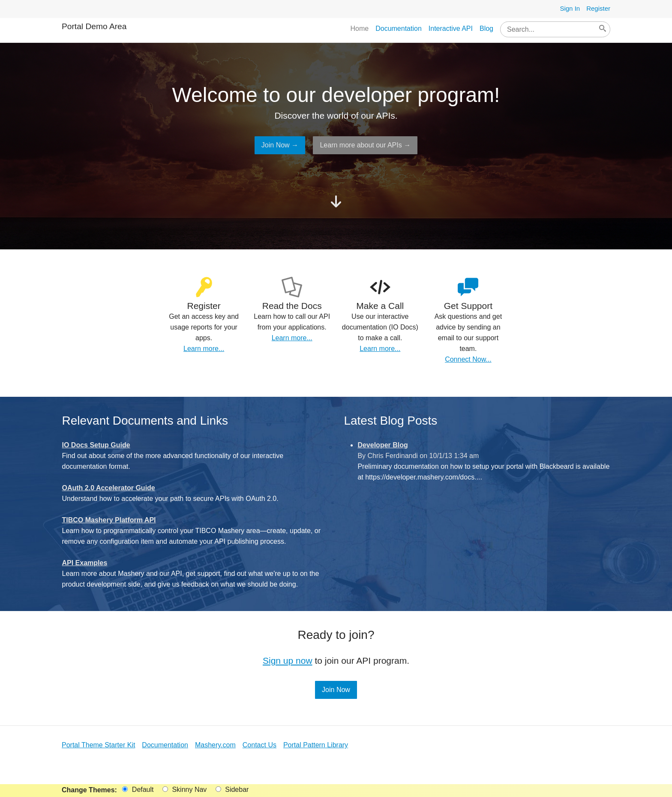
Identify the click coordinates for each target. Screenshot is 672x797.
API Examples (85, 563)
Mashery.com (215, 745)
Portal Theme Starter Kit (98, 745)
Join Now (336, 690)
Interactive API (451, 28)
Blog (486, 28)
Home (359, 28)
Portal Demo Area (94, 26)
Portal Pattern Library (316, 745)
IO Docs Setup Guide (96, 445)
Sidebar (232, 790)
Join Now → (280, 145)
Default (138, 790)
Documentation (399, 28)
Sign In (570, 8)
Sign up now (288, 661)
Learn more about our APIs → (365, 145)
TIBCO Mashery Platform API (109, 520)
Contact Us (259, 745)
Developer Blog (382, 445)
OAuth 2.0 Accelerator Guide (109, 488)
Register (598, 8)
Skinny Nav (184, 790)
